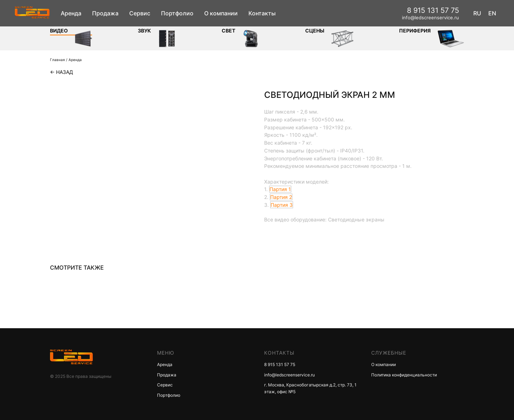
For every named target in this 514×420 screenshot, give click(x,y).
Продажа (105, 13)
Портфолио (177, 13)
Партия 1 (280, 189)
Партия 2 (281, 197)
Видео (59, 31)
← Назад (62, 72)
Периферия (415, 31)
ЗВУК (144, 31)
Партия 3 (282, 205)
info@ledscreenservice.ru (430, 17)
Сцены (315, 31)
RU (477, 13)
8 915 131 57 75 (433, 10)
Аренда (71, 13)
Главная (57, 60)
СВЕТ (228, 31)
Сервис (140, 13)
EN (492, 13)
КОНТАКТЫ (279, 353)
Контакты (262, 13)
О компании (221, 13)
